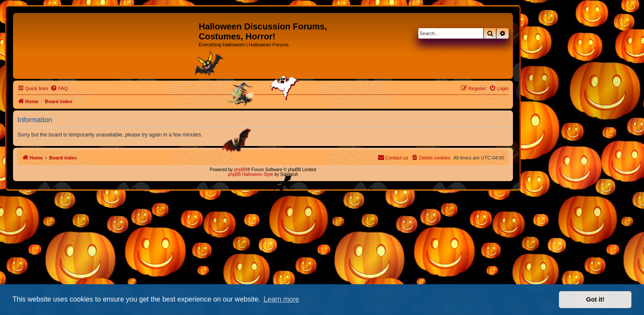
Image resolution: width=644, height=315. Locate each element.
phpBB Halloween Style (251, 174)
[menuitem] (59, 88)
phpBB (240, 170)
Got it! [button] (595, 299)
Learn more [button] (281, 299)
